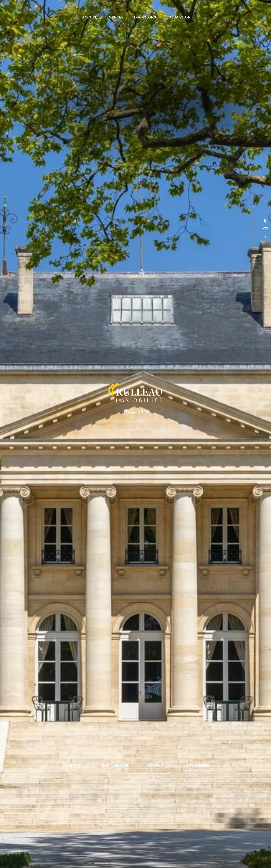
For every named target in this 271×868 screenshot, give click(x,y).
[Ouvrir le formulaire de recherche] (256, 6)
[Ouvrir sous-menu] (193, 18)
